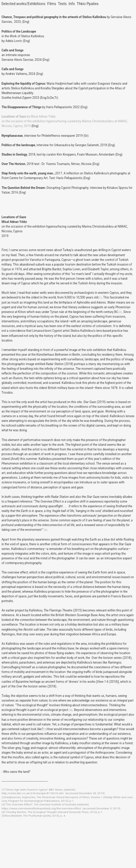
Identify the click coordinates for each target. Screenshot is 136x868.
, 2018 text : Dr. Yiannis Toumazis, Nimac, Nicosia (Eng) (50, 164)
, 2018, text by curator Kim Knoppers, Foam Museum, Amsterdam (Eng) (62, 154)
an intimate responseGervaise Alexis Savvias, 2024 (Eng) (25, 55)
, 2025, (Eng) (21, 22)
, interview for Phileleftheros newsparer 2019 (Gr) (45, 136)
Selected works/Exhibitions (24, 4)
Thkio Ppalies (88, 4)
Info (72, 4)
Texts (62, 4)
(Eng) (26, 41)
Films (52, 4)
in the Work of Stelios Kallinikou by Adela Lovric (23, 36)
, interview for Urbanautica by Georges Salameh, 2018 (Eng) (58, 145)
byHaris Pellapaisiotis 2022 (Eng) (44, 107)
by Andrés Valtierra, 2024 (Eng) (22, 71)
